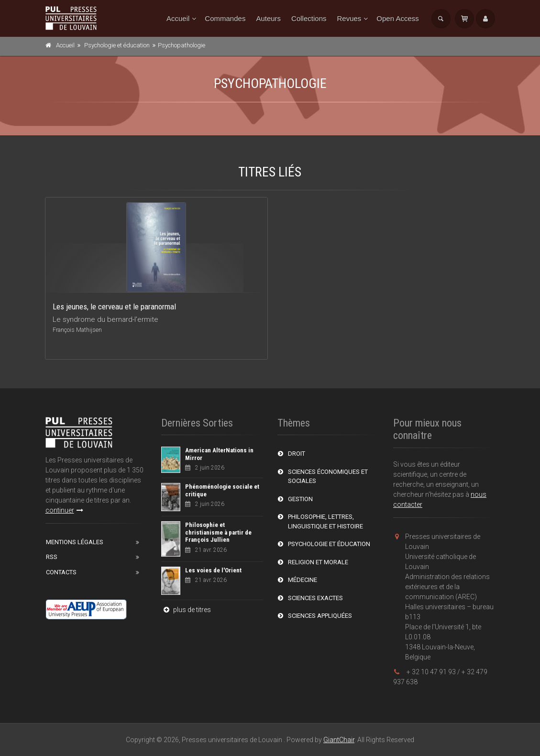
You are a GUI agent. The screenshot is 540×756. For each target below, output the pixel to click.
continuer (64, 510)
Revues (349, 18)
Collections (309, 18)
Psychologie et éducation (117, 45)
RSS (52, 557)
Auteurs (268, 18)
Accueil (178, 18)
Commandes (225, 18)
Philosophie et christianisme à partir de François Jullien (218, 532)
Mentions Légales (75, 542)
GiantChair (339, 740)
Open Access (397, 18)
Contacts (61, 572)
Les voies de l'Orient (213, 570)
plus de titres (186, 610)
